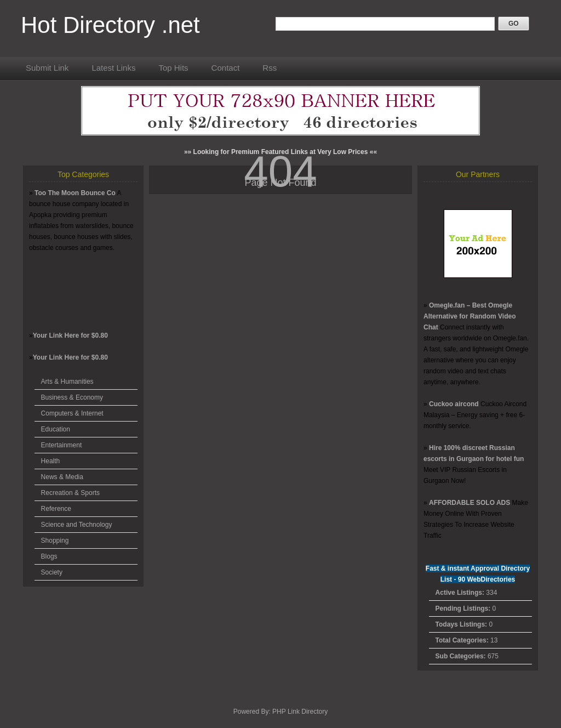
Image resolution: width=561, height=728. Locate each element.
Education (56, 429)
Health (51, 461)
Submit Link (47, 68)
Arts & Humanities (67, 382)
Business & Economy (72, 397)
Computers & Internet (72, 413)
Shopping (55, 541)
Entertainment (62, 445)
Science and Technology (77, 525)
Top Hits (173, 68)
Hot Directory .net (110, 25)
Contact (226, 68)
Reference (56, 509)
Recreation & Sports (70, 493)
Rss (270, 68)
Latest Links (113, 68)
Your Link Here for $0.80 (70, 335)
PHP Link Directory (300, 712)
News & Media (62, 477)
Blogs (49, 556)
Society (52, 572)
